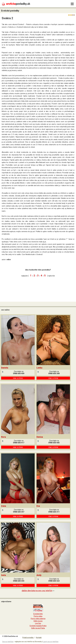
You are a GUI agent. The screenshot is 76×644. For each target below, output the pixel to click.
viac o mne (18, 378)
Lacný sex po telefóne (51, 642)
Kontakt (39, 638)
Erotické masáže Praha (38, 626)
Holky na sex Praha (38, 628)
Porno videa (38, 616)
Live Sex (38, 623)
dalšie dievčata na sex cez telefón (37, 591)
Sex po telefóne (8, 642)
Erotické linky (38, 614)
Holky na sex (38, 621)
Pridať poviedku (28, 638)
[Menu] (72, 4)
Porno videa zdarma (38, 619)
